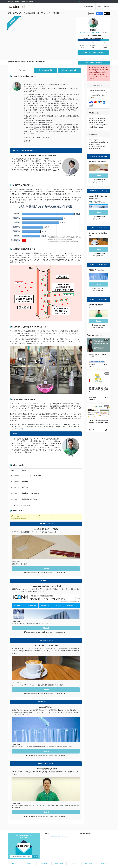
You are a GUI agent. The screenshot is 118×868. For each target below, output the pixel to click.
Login (99, 6)
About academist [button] (88, 6)
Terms (29, 858)
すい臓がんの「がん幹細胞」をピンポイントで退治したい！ (39, 13)
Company (104, 858)
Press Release (89, 858)
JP (79, 1)
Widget (92, 13)
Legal (14, 858)
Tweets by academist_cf (59, 831)
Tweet (107, 13)
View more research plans (21, 500)
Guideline (44, 858)
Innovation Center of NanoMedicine (90, 32)
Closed (46, 563)
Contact (74, 858)
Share (100, 13)
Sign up (106, 6)
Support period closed (93, 53)
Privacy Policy (59, 858)
